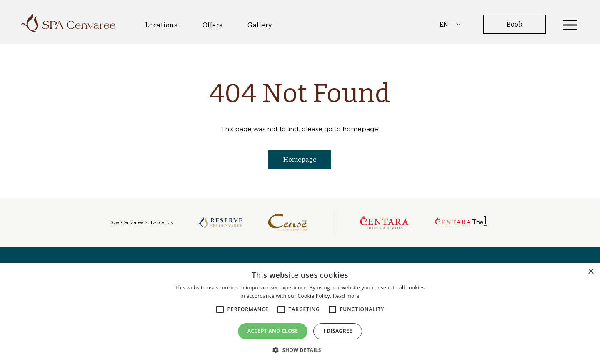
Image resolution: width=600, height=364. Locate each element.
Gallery (260, 25)
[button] (300, 350)
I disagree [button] (338, 331)
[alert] (300, 313)
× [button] (591, 272)
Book (515, 24)
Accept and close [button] (273, 331)
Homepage (300, 160)
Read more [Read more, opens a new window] (346, 296)
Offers (213, 25)
